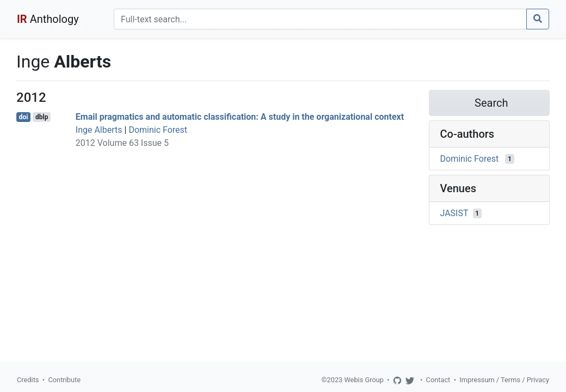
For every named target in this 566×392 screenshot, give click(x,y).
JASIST (454, 213)
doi (24, 117)
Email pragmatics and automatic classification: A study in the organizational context (240, 117)
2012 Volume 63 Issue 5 (122, 143)
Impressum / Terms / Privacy (504, 380)
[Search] (320, 19)
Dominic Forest (158, 130)
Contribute (64, 380)
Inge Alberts (99, 130)
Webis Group (364, 380)
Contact (438, 380)
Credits (28, 380)
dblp (42, 117)
